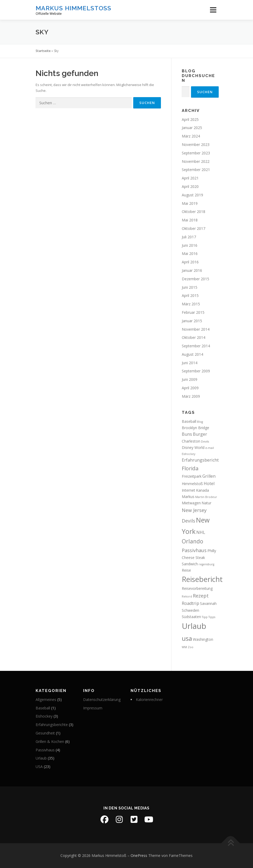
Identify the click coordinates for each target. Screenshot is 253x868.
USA (39, 767)
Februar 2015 (193, 312)
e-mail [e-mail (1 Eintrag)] (210, 448)
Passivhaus (45, 750)
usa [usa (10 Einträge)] (187, 638)
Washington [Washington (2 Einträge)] (203, 639)
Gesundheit (45, 733)
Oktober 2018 (194, 212)
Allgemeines (46, 699)
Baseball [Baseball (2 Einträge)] (189, 421)
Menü (213, 10)
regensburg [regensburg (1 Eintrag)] (206, 564)
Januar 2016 (192, 270)
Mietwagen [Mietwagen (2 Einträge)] (191, 503)
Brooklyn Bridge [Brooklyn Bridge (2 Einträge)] (195, 428)
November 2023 (196, 144)
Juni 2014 (190, 363)
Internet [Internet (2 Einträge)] (188, 490)
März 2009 (191, 396)
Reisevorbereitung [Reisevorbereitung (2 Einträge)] (197, 588)
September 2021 (196, 170)
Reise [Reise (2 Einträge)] (186, 570)
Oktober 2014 (194, 337)
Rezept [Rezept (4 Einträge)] (201, 596)
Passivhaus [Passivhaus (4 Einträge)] (194, 550)
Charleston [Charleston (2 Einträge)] (191, 441)
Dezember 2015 (195, 279)
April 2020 (190, 186)
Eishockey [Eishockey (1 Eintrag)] (188, 454)
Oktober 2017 (194, 228)
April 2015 (190, 295)
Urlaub (41, 758)
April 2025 (190, 119)
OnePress (139, 855)
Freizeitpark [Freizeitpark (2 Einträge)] (192, 476)
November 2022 (196, 161)
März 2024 (191, 136)
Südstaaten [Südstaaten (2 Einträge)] (191, 617)
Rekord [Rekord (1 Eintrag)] (187, 596)
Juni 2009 (190, 379)
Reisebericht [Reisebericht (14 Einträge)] (202, 579)
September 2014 (196, 346)
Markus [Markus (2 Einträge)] (188, 497)
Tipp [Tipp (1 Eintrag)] (205, 617)
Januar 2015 (192, 321)
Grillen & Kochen (50, 741)
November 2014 (196, 329)
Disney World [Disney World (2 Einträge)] (193, 447)
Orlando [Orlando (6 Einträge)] (192, 541)
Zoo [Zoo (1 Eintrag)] (191, 647)
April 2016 (190, 262)
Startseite (43, 51)
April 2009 (190, 388)
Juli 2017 (189, 237)
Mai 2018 (190, 220)
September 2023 (196, 153)
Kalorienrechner (149, 699)
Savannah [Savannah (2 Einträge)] (208, 603)
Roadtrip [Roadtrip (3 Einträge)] (190, 603)
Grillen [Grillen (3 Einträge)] (209, 476)
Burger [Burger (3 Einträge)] (200, 434)
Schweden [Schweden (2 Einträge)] (190, 610)
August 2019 (192, 195)
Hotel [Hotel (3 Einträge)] (209, 483)
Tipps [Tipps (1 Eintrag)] (212, 617)
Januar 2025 (192, 128)
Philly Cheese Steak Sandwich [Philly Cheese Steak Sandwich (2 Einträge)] (199, 557)
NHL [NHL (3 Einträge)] (201, 532)
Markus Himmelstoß (73, 8)
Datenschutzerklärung (102, 699)
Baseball (43, 708)
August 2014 (192, 354)
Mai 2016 (190, 253)
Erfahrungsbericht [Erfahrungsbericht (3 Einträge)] (200, 460)
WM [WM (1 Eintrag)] (184, 647)
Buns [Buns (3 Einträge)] (187, 434)
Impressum (93, 708)
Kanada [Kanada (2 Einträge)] (202, 490)
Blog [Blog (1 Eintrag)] (200, 422)
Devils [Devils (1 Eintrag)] (205, 442)
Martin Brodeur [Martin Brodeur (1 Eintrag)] (206, 497)
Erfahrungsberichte (52, 725)
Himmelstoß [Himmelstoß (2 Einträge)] (192, 484)
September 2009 (196, 371)
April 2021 (190, 178)
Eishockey (44, 716)
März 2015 (191, 304)
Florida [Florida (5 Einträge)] (190, 468)
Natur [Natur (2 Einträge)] (206, 503)
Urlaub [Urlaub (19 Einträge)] (194, 626)
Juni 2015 (190, 287)
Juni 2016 (190, 245)
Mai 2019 (190, 203)
